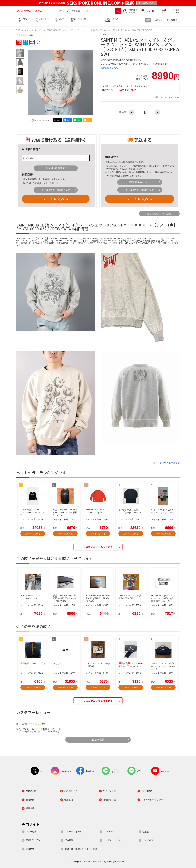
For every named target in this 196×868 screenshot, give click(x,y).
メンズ (27, 30)
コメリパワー (149, 840)
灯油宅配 (69, 840)
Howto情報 (60, 20)
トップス (39, 30)
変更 (148, 20)
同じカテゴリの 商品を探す (166, 463)
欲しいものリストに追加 (159, 214)
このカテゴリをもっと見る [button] (98, 547)
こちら (123, 169)
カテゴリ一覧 (24, 20)
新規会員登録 (172, 20)
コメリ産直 (31, 831)
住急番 (146, 831)
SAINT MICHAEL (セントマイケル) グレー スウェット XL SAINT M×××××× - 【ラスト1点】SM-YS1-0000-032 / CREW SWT (100, 30)
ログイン (159, 20)
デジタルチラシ (42, 20)
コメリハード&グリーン (115, 840)
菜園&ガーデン (33, 840)
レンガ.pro (109, 831)
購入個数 (123, 112)
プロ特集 (30, 849)
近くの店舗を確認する (56, 168)
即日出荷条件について (140, 182)
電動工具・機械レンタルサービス (81, 849)
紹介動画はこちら (109, 68)
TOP (18, 30)
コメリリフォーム (73, 831)
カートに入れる (56, 199)
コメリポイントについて (169, 97)
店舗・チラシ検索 (79, 20)
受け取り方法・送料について (56, 190)
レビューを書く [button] (98, 739)
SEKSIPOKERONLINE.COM (29, 11)
